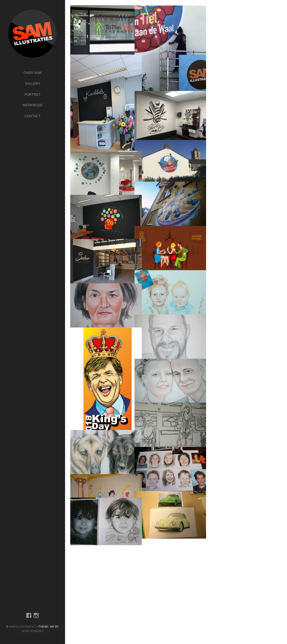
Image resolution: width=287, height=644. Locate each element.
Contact (33, 116)
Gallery (33, 84)
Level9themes (33, 631)
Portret (33, 94)
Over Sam (33, 73)
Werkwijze (33, 105)
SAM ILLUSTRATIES (23, 627)
